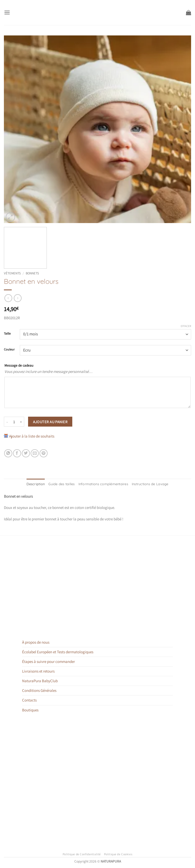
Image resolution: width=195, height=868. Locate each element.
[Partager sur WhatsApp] (8, 453)
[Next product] (8, 298)
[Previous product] (18, 298)
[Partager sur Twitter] (26, 453)
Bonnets (32, 273)
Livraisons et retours (38, 671)
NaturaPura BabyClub (40, 681)
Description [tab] (39, 484)
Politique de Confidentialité (82, 854)
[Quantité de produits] (14, 422)
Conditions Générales (39, 690)
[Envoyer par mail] (35, 453)
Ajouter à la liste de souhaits (32, 436)
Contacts (29, 700)
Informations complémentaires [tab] (103, 484)
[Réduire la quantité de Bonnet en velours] (7, 422)
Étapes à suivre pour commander (48, 661)
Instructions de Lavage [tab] (147, 484)
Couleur (9, 350)
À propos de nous (36, 642)
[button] (7, 12)
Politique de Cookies (118, 854)
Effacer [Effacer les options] (186, 326)
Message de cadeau (19, 365)
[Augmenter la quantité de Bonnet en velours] (21, 422)
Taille (7, 334)
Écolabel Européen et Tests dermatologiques (58, 652)
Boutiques (30, 709)
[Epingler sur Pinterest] (44, 453)
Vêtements (12, 273)
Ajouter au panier (50, 422)
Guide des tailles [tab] (64, 484)
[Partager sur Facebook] (17, 453)
